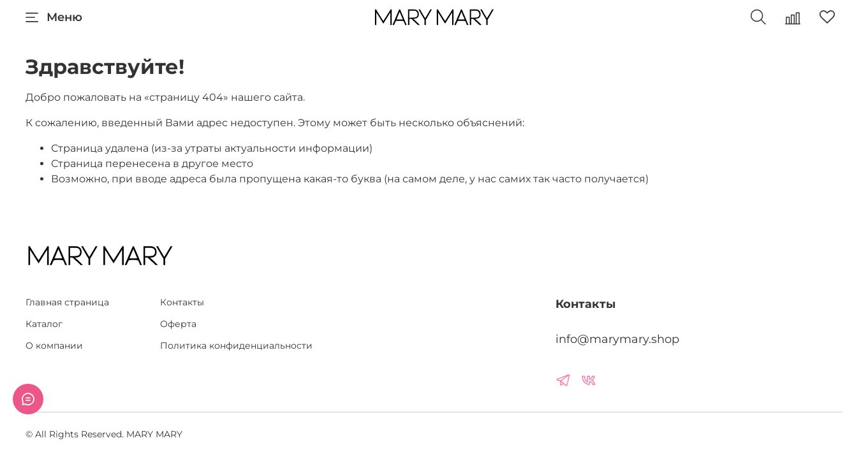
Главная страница (67, 302)
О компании (54, 346)
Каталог (44, 324)
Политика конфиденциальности (236, 346)
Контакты (182, 302)
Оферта (178, 324)
